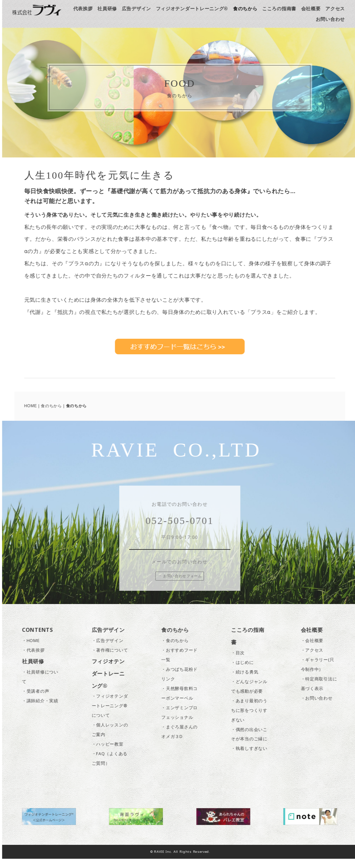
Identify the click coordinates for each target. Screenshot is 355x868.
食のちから (248, 8)
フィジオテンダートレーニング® (195, 8)
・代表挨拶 (37, 659)
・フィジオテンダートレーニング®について (113, 715)
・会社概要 (315, 650)
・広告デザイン (111, 650)
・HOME (34, 650)
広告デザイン (139, 8)
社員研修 (110, 8)
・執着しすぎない (252, 758)
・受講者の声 (39, 700)
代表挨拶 (86, 8)
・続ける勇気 (248, 681)
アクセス (338, 8)
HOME (34, 406)
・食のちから (178, 650)
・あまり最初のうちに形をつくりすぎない (252, 719)
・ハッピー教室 (111, 753)
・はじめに (246, 671)
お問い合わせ (333, 19)
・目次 (241, 662)
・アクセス (315, 659)
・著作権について (113, 659)
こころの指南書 (282, 8)
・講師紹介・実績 (43, 710)
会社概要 (314, 8)
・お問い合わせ (320, 707)
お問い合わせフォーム (183, 585)
